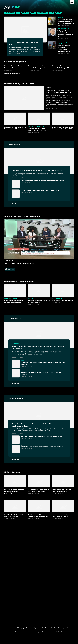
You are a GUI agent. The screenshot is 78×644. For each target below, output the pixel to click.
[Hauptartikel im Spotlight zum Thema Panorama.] (14, 145)
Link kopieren (10, 269)
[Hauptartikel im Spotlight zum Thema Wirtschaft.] (15, 318)
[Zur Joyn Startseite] (72, 2)
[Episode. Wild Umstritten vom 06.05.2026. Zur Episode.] (39, 243)
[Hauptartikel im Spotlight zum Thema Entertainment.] (17, 398)
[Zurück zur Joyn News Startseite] (12, 7)
